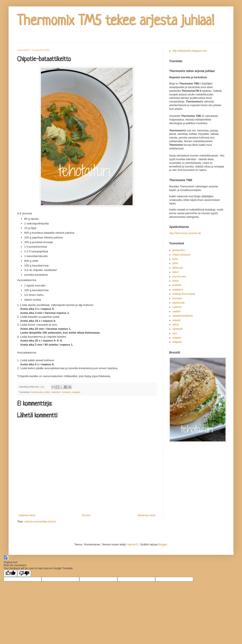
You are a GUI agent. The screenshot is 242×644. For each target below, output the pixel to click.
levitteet (177, 285)
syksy (176, 325)
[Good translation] (10, 573)
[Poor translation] (24, 573)
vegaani (76, 392)
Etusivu (86, 515)
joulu (175, 259)
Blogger (163, 545)
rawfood (177, 307)
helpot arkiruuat (181, 255)
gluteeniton (179, 250)
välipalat (177, 342)
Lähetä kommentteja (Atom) (40, 522)
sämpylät (178, 329)
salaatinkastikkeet (183, 316)
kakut (176, 272)
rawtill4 (176, 311)
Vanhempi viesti (146, 515)
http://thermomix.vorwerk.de (185, 233)
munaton (66, 392)
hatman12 (133, 545)
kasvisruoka (37, 392)
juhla (175, 263)
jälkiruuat (178, 268)
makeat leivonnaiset (184, 294)
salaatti (176, 320)
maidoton (56, 392)
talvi (175, 333)
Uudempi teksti (27, 515)
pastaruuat (179, 303)
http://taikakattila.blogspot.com (190, 51)
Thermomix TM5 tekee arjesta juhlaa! (116, 21)
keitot (47, 392)
